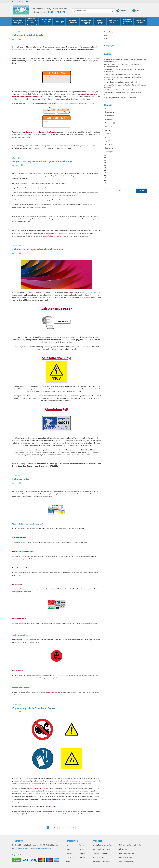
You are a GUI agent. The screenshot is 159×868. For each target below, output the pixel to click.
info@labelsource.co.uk (27, 814)
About (21, 2)
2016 (106, 175)
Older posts (71, 828)
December (109, 112)
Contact (36, 2)
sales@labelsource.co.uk (52, 236)
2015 (106, 178)
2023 (106, 158)
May (107, 137)
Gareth (17, 165)
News (43, 2)
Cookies (82, 853)
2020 (106, 165)
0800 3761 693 (57, 12)
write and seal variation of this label (39, 132)
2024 (106, 155)
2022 (106, 160)
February (108, 148)
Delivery (28, 2)
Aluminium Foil (57, 409)
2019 (106, 168)
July (107, 130)
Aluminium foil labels (19, 538)
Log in (106, 38)
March (108, 144)
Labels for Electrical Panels (28, 35)
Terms (82, 845)
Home (14, 2)
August (108, 126)
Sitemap (82, 857)
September (109, 123)
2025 (125, 130)
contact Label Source (52, 692)
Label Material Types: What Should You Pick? (38, 249)
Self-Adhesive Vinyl (57, 358)
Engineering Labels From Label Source (34, 708)
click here (52, 806)
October (108, 119)
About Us (69, 849)
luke (16, 39)
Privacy (82, 849)
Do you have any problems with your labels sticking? (42, 161)
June (107, 134)
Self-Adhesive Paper (57, 309)
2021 (106, 163)
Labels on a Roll (21, 479)
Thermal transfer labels (20, 568)
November (109, 116)
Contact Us (70, 857)
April (107, 141)
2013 (106, 182)
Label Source (50, 788)
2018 (106, 170)
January (108, 152)
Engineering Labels (35, 788)
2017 (106, 173)
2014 (106, 180)
